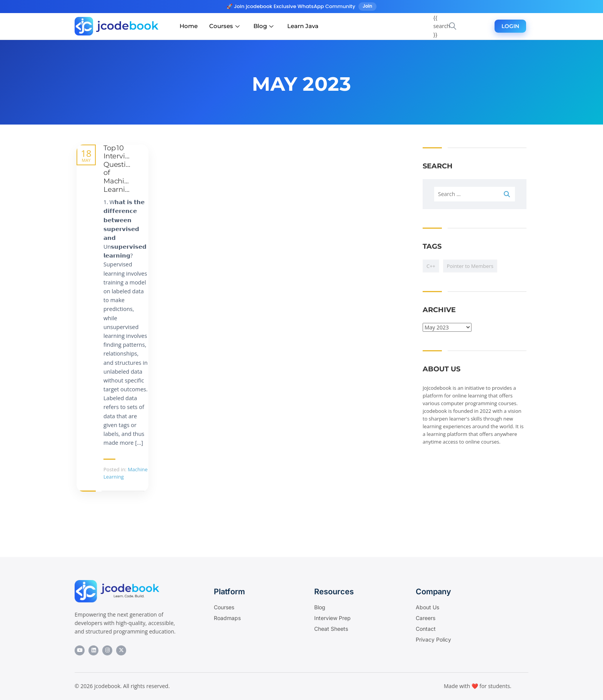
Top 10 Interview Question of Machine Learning (119, 169)
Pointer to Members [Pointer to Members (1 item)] (470, 266)
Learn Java (303, 26)
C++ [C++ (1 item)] (431, 266)
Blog (263, 26)
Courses (224, 26)
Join (368, 6)
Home (189, 26)
